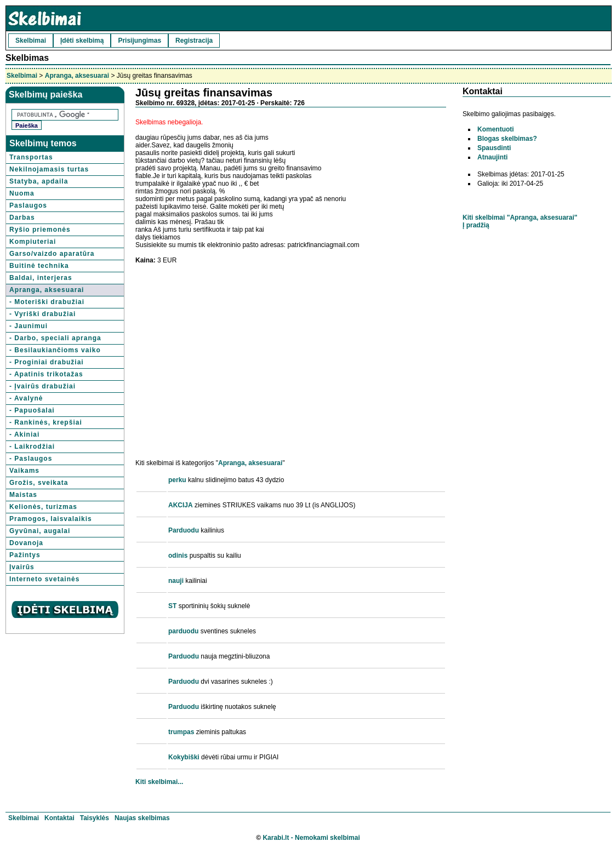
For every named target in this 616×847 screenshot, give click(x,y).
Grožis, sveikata (39, 483)
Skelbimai (31, 41)
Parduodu (184, 530)
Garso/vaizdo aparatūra (52, 254)
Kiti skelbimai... (159, 782)
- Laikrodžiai (32, 447)
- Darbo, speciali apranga (55, 338)
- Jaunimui (28, 326)
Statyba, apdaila (39, 181)
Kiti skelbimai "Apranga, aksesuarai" (520, 218)
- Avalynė (26, 398)
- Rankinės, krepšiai (46, 422)
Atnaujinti (492, 157)
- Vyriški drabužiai (42, 314)
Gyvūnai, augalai (40, 531)
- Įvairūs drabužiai (42, 386)
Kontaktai (59, 818)
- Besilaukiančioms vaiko (55, 350)
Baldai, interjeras (41, 278)
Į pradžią (476, 225)
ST (172, 606)
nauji (176, 581)
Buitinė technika (39, 266)
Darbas (22, 218)
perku (177, 480)
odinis (178, 556)
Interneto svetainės (44, 579)
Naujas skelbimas (142, 818)
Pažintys (25, 555)
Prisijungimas (139, 41)
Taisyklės (95, 818)
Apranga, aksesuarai (77, 76)
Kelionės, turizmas (43, 507)
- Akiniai (24, 434)
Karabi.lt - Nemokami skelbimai (311, 838)
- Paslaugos (31, 459)
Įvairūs (22, 567)
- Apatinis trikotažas (46, 374)
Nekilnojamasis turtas (49, 169)
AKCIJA (181, 505)
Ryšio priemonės (40, 230)
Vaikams (24, 471)
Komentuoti (496, 129)
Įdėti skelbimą (82, 41)
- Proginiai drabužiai (47, 362)
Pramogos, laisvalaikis (51, 519)
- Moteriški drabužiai (47, 302)
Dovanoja (26, 543)
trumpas (181, 732)
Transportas (31, 157)
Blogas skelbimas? (507, 139)
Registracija (194, 41)
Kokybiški (184, 757)
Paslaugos (28, 205)
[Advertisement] (227, 348)
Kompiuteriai (33, 242)
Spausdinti (494, 148)
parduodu (183, 631)
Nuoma (22, 193)
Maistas (23, 495)
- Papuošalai (32, 410)
